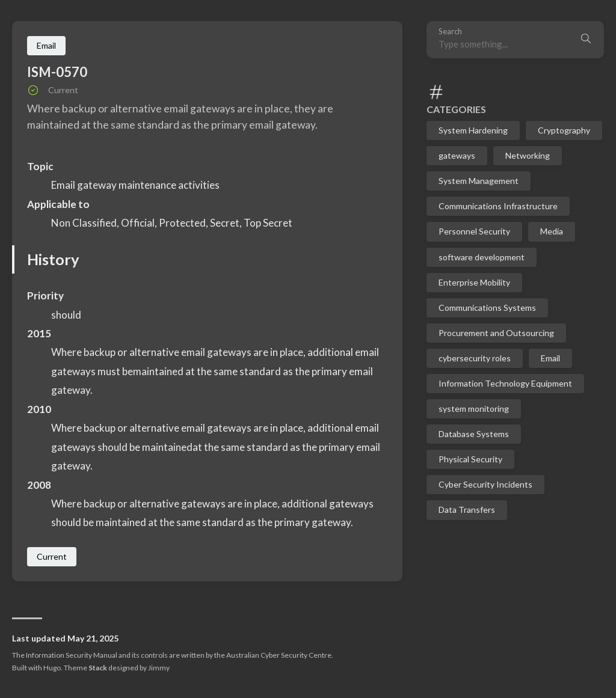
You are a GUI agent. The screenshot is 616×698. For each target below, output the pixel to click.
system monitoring (474, 409)
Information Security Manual (72, 655)
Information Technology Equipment (505, 383)
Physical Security (470, 459)
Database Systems (474, 434)
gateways (457, 155)
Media (552, 231)
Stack (98, 668)
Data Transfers (467, 510)
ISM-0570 (57, 72)
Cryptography (564, 130)
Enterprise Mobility (474, 282)
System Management (479, 181)
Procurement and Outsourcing (496, 333)
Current (52, 556)
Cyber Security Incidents (485, 484)
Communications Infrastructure (498, 206)
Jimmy (159, 668)
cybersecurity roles (475, 358)
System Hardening (473, 130)
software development (482, 257)
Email (550, 358)
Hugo (52, 668)
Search (450, 32)
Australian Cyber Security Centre (279, 655)
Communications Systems (487, 308)
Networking (528, 155)
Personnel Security (474, 231)
